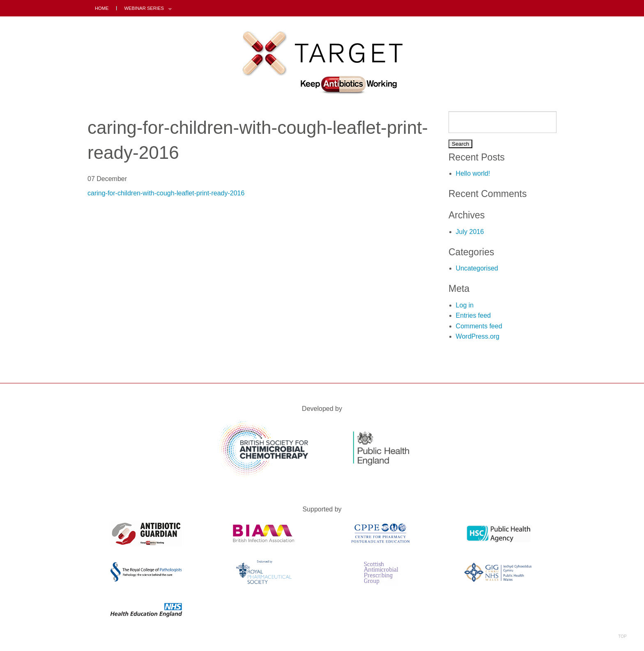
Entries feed (473, 315)
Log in (465, 305)
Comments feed (479, 326)
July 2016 (470, 232)
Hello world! (473, 173)
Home (102, 8)
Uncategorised (477, 268)
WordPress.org (478, 336)
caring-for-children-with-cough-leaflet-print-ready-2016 (166, 193)
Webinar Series (144, 8)
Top (622, 626)
